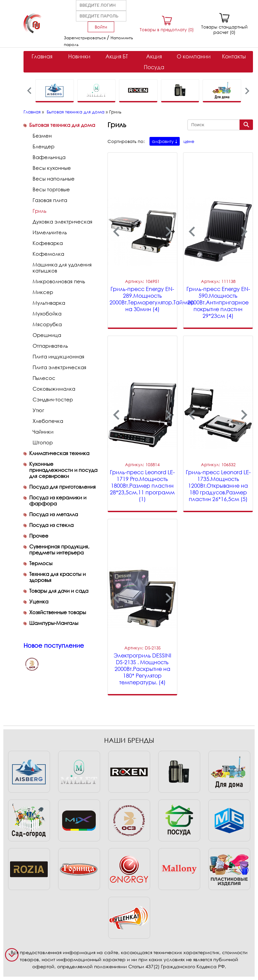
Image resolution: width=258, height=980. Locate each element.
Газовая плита (50, 200)
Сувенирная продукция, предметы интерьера (59, 549)
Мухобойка (47, 313)
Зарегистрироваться (85, 38)
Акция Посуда (154, 62)
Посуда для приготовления (62, 487)
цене (189, 141)
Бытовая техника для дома (76, 112)
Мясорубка (47, 324)
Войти (101, 27)
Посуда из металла (54, 514)
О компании (194, 56)
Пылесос (44, 378)
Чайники (43, 432)
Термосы (41, 563)
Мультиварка (49, 303)
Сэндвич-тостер (53, 399)
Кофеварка (48, 243)
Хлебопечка (48, 421)
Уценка (39, 601)
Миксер (43, 292)
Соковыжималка (54, 389)
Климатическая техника (59, 453)
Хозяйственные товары (58, 612)
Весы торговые (51, 189)
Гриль (39, 211)
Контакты (234, 56)
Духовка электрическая (62, 222)
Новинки (79, 56)
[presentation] (29, 91)
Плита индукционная (58, 356)
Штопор (43, 442)
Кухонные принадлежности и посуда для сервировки (63, 470)
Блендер (44, 146)
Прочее (39, 536)
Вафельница (49, 157)
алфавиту (163, 141)
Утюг (38, 410)
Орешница (47, 335)
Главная (42, 56)
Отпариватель (50, 346)
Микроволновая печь (59, 281)
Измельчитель (50, 232)
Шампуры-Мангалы (54, 623)
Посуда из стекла (51, 525)
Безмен (42, 136)
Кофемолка (48, 254)
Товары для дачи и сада (59, 591)
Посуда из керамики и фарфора (58, 500)
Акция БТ (117, 56)
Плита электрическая (59, 367)
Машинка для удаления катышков (62, 267)
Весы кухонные (52, 168)
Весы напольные (54, 179)
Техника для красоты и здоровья (57, 577)
